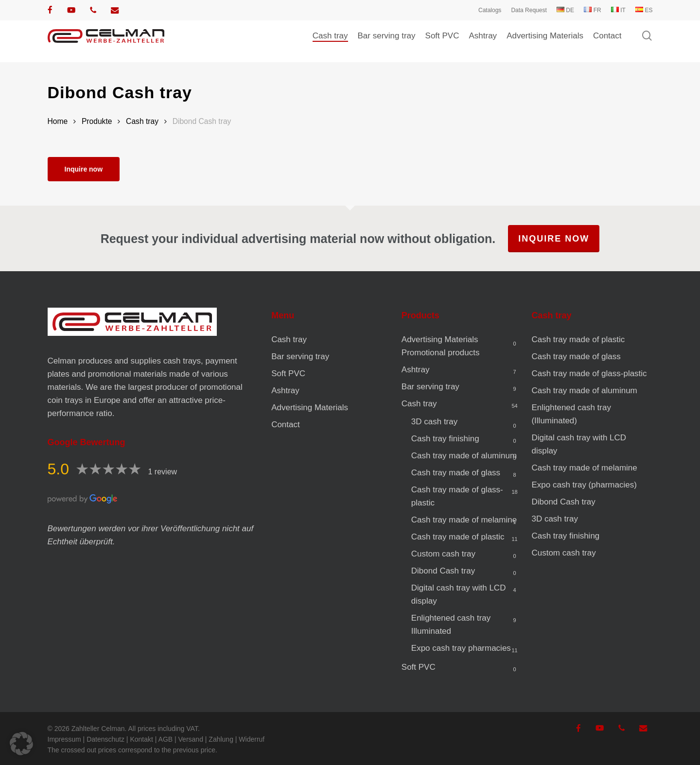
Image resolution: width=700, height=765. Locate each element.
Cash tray (142, 121)
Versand (191, 739)
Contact (286, 425)
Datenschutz (105, 739)
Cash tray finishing (445, 439)
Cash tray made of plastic (458, 537)
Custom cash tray (443, 554)
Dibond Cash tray (443, 571)
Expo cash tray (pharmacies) (584, 485)
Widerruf (252, 739)
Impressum (64, 739)
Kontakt (141, 739)
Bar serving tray (300, 356)
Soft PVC (288, 374)
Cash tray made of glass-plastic (457, 496)
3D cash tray (434, 422)
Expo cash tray (461, 648)
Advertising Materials (310, 408)
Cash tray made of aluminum (464, 456)
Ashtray (285, 391)
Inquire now (84, 169)
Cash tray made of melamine (464, 520)
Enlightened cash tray (451, 625)
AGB (166, 739)
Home (58, 121)
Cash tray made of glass (456, 473)
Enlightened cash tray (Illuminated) (571, 414)
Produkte (97, 121)
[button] (21, 744)
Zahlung (221, 739)
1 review (163, 472)
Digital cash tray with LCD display (459, 594)
